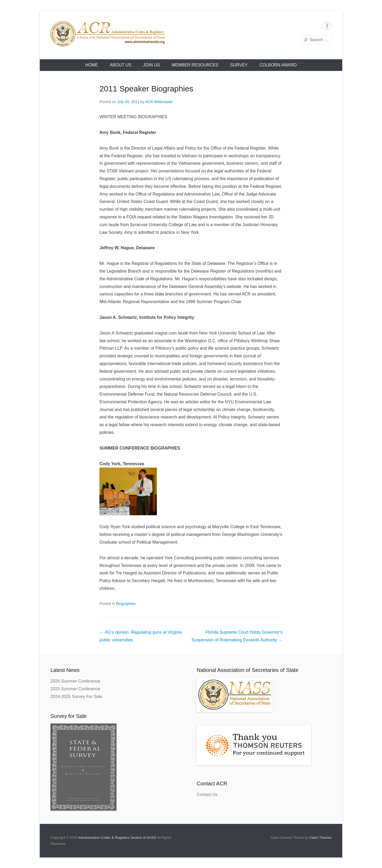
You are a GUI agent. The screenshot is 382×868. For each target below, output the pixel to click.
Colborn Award (278, 65)
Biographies (126, 604)
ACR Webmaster (159, 102)
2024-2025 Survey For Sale (76, 696)
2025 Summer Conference (75, 689)
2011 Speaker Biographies (146, 89)
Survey (239, 65)
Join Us (152, 65)
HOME (92, 65)
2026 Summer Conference (75, 681)
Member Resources (195, 65)
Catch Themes (320, 838)
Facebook (327, 26)
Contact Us (207, 795)
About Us (121, 65)
